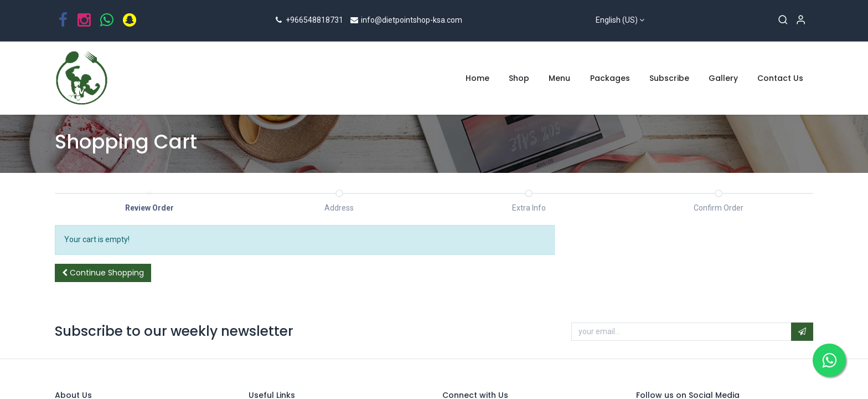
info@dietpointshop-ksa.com (406, 20)
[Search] (783, 21)
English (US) (617, 20)
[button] (103, 273)
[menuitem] (477, 79)
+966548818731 (309, 20)
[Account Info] (801, 21)
